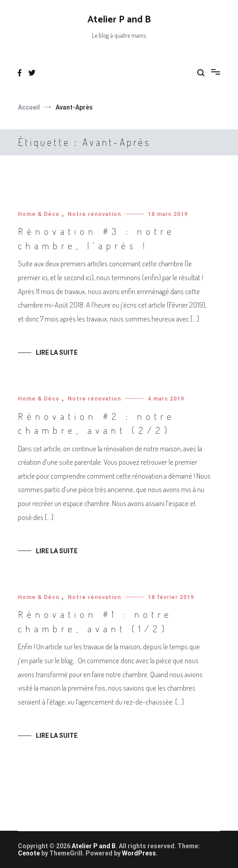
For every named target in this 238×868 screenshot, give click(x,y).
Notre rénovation (94, 214)
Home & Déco (39, 214)
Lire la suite (57, 352)
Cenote (29, 853)
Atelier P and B (119, 20)
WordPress (139, 853)
